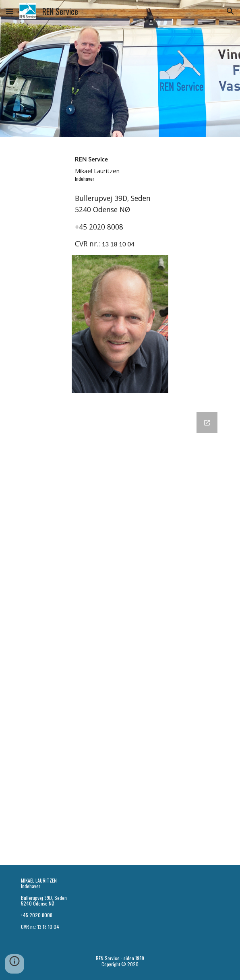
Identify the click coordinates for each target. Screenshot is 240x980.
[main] (120, 167)
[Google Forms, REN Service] (120, 634)
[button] (10, 11)
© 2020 (130, 964)
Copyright (111, 964)
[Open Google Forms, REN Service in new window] (207, 423)
